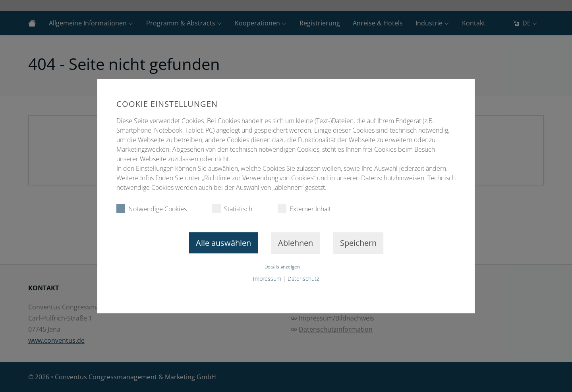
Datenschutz (303, 279)
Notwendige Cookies (152, 209)
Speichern (358, 243)
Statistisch (232, 209)
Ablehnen (296, 243)
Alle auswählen (223, 243)
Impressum (267, 279)
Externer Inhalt (304, 209)
